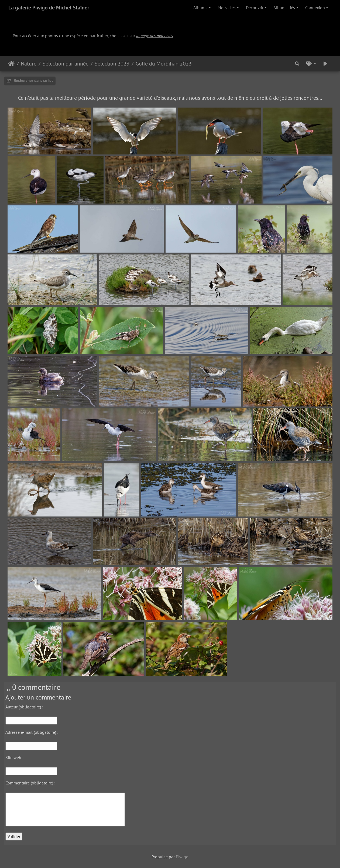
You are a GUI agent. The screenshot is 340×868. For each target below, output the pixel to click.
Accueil (11, 64)
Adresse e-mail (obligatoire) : (32, 732)
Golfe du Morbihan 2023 (164, 64)
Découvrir (255, 8)
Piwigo (182, 857)
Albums (200, 8)
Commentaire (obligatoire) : (30, 783)
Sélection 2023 (112, 64)
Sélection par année (66, 64)
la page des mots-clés (154, 36)
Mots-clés (227, 8)
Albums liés (284, 8)
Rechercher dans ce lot (30, 80)
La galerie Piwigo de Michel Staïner (49, 8)
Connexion (315, 8)
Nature (29, 64)
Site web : (14, 757)
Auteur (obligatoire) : (24, 707)
